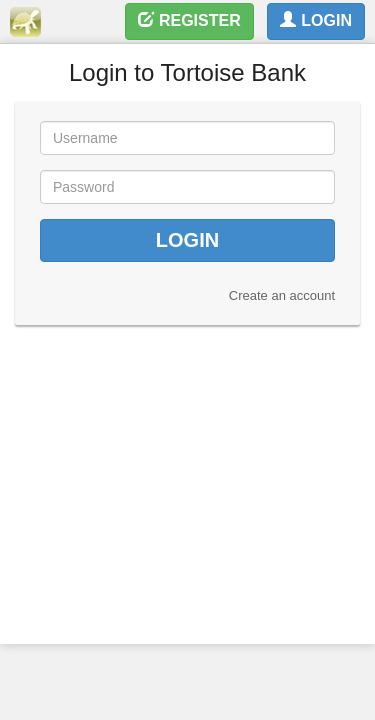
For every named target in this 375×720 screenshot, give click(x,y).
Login (187, 240)
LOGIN (316, 20)
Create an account (282, 295)
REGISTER (189, 20)
